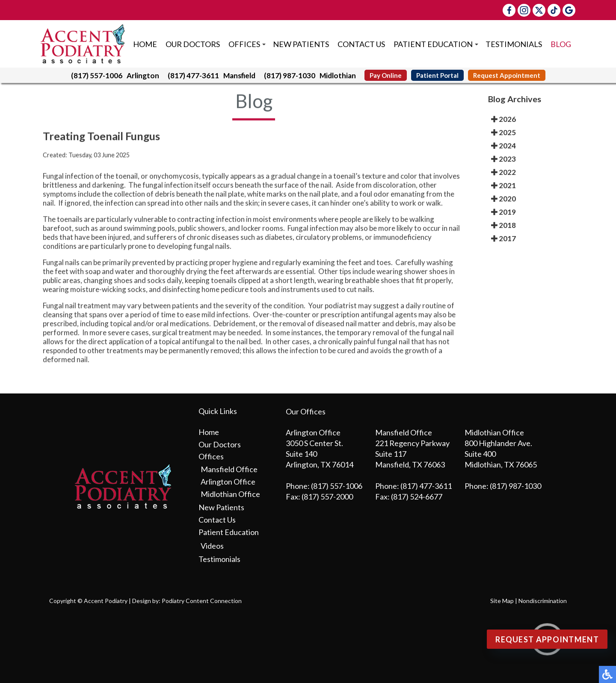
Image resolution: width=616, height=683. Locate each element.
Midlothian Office (230, 494)
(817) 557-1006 (97, 75)
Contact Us (361, 44)
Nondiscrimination (543, 601)
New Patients (301, 44)
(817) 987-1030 (290, 75)
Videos (212, 546)
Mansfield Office (229, 469)
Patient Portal (437, 75)
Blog (561, 44)
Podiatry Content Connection (202, 601)
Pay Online (386, 75)
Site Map (502, 601)
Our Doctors (193, 44)
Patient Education (433, 44)
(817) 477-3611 (193, 75)
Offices (244, 44)
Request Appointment (507, 75)
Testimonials (514, 44)
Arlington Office (228, 482)
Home (145, 44)
